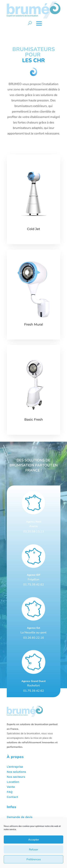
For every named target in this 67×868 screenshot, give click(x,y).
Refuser (33, 849)
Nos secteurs (16, 777)
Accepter (34, 840)
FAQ (10, 792)
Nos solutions (16, 772)
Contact (12, 797)
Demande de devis (20, 817)
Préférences (34, 859)
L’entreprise (15, 767)
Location (13, 782)
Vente (11, 787)
